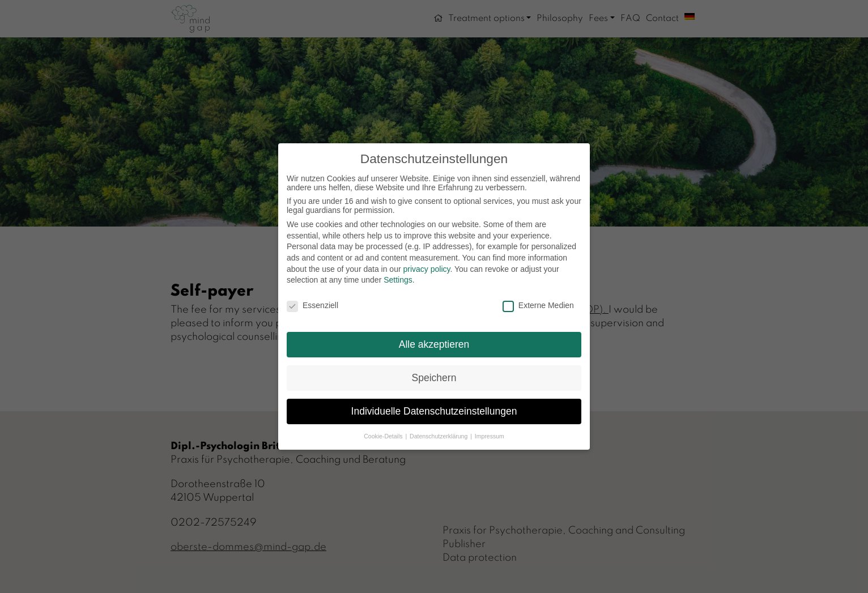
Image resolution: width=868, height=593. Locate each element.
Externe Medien (538, 305)
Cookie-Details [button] (384, 436)
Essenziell (312, 305)
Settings (398, 280)
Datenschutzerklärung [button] (439, 436)
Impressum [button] (490, 436)
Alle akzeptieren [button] (434, 344)
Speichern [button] (434, 378)
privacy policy (426, 269)
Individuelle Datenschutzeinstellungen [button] (434, 411)
